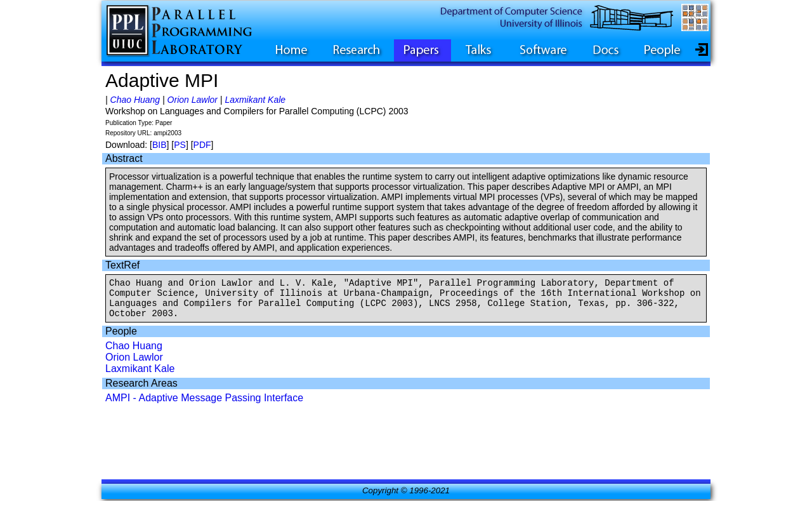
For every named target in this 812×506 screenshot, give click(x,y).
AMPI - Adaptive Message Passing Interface (204, 405)
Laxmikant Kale (255, 100)
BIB (160, 145)
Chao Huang (135, 100)
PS (180, 145)
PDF (202, 145)
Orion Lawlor (193, 100)
